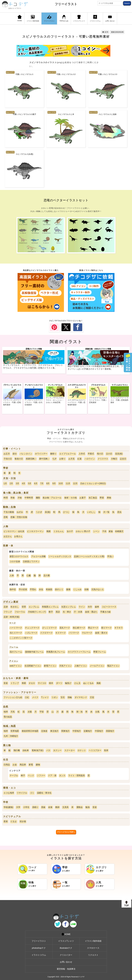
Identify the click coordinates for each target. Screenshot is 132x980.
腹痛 (68, 589)
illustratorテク (66, 948)
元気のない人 (98, 589)
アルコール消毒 (38, 556)
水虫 (41, 589)
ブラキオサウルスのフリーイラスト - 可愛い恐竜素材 (98, 400)
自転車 (26, 750)
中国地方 (99, 731)
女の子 (70, 531)
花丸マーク (65, 628)
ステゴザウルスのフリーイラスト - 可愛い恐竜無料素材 (77, 402)
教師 (57, 807)
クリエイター (66, 955)
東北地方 (54, 731)
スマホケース (93, 948)
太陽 (30, 712)
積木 (51, 683)
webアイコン (16, 666)
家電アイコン (50, 666)
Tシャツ (45, 697)
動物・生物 (9, 507)
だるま (14, 821)
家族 (111, 531)
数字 (51, 612)
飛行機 (17, 750)
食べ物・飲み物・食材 (16, 493)
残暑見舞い (31, 459)
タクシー (57, 750)
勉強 (88, 807)
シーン (96, 531)
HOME (20, 18)
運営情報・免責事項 (66, 969)
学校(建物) (8, 807)
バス (48, 750)
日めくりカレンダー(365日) (93, 483)
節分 (15, 454)
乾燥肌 (49, 589)
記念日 (123, 459)
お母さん (18, 536)
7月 (42, 483)
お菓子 (83, 498)
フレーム (14, 647)
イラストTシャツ (79, 18)
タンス (62, 775)
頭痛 (86, 589)
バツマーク (74, 633)
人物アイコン (81, 666)
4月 (24, 483)
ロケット (82, 750)
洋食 (20, 498)
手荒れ (33, 589)
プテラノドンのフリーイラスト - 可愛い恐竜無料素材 (12, 402)
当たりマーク (16, 633)
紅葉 (80, 459)
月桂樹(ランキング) (37, 612)
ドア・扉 (52, 775)
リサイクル (22, 793)
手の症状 (23, 589)
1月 (5, 483)
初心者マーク (79, 628)
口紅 (27, 697)
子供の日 (8, 459)
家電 (31, 765)
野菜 (102, 498)
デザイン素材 (11, 602)
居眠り (35, 807)
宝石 (63, 697)
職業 (49, 531)
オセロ (32, 683)
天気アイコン (65, 666)
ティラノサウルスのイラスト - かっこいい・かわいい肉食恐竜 (55, 400)
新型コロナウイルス (19, 556)
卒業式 (91, 454)
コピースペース (109, 607)
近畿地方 (88, 731)
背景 (24, 607)
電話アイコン (113, 666)
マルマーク (87, 633)
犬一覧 (106, 512)
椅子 (23, 775)
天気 (13, 712)
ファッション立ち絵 (13, 697)
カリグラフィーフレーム (79, 652)
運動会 (80, 807)
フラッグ (8, 612)
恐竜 (6, 517)
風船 (99, 683)
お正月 (7, 454)
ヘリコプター (95, 750)
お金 (15, 765)
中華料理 (29, 498)
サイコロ (42, 683)
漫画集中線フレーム (34, 652)
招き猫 (23, 821)
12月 (75, 483)
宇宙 (42, 712)
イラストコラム (95, 18)
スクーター (70, 750)
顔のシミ (59, 589)
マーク (13, 623)
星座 (6, 821)
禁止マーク (93, 628)
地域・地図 (9, 726)
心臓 (29, 575)
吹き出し (15, 607)
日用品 (7, 765)
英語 (58, 612)
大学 (18, 807)
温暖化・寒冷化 (44, 793)
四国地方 (110, 731)
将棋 (24, 683)
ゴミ (32, 793)
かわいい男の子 (83, 531)
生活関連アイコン (33, 666)
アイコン (14, 661)
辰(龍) (48, 512)
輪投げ (68, 683)
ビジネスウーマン (35, 531)
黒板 (43, 807)
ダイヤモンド (81, 697)
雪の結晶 (8, 717)
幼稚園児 (119, 531)
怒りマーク (106, 628)
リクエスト (93, 955)
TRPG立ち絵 (64, 18)
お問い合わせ (110, 18)
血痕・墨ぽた (91, 612)
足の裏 (47, 575)
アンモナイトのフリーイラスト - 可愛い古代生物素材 (34, 402)
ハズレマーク (31, 633)
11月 (68, 483)
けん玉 (77, 683)
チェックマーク (32, 628)
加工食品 (93, 498)
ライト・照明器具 (77, 775)
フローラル (20, 612)
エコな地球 (9, 793)
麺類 (38, 498)
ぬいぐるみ (88, 683)
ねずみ (20, 512)
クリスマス (103, 459)
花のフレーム (16, 652)
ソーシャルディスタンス (60, 556)
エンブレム (34, 607)
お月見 (72, 459)
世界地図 (15, 731)
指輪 (70, 697)
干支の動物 (9, 512)
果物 (109, 498)
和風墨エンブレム (50, 607)
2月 (11, 483)
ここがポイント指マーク (21, 638)
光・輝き (67, 612)
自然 (6, 707)
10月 (61, 483)
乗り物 (7, 745)
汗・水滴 (78, 612)
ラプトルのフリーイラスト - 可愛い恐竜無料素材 (119, 400)
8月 (48, 483)
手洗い (110, 556)
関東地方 (65, 731)
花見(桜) (119, 454)
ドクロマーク (46, 633)
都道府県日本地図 (30, 731)
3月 (17, 483)
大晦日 (114, 459)
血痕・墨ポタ (101, 633)
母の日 (100, 454)
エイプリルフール (68, 454)
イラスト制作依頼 (33, 18)
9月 (54, 483)
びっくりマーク (49, 628)
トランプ (15, 683)
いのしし (91, 512)
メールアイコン (97, 666)
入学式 (82, 454)
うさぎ (39, 512)
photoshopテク (39, 948)
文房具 (65, 807)
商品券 (23, 765)
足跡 (6, 607)
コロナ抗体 (15, 561)
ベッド (31, 775)
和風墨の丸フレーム (56, 652)
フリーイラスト (66, 4)
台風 (97, 712)
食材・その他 (71, 498)
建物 (38, 765)
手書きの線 (105, 612)
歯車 (97, 607)
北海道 (44, 731)
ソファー (41, 775)
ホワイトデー (41, 454)
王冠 (92, 697)
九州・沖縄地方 (11, 736)
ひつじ (66, 512)
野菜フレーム (100, 652)
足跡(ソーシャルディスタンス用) (89, 556)
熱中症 (13, 589)
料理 (6, 498)
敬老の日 (19, 459)
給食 (50, 807)
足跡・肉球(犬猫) (12, 617)
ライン (82, 607)
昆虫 (119, 512)
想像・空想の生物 (19, 517)
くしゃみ (77, 589)
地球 (6, 712)
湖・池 (79, 712)
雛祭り (53, 454)
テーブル (14, 775)
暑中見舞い (44, 459)
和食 (13, 498)
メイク (35, 697)
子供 (104, 531)
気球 (106, 750)
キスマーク (61, 633)
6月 (36, 483)
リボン (55, 697)
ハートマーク (16, 628)
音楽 (6, 683)
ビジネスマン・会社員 (14, 531)
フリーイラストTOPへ (66, 832)
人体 (12, 575)
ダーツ (59, 683)
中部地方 (77, 731)
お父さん (8, 536)
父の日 (109, 454)
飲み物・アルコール (52, 498)
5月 (30, 483)
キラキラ (119, 628)
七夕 (54, 459)
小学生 (26, 807)
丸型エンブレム (69, 607)
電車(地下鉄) (38, 750)
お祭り (62, 459)
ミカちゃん (59, 531)
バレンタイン (26, 454)
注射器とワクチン (31, 561)
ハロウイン (90, 459)
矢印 (90, 607)
